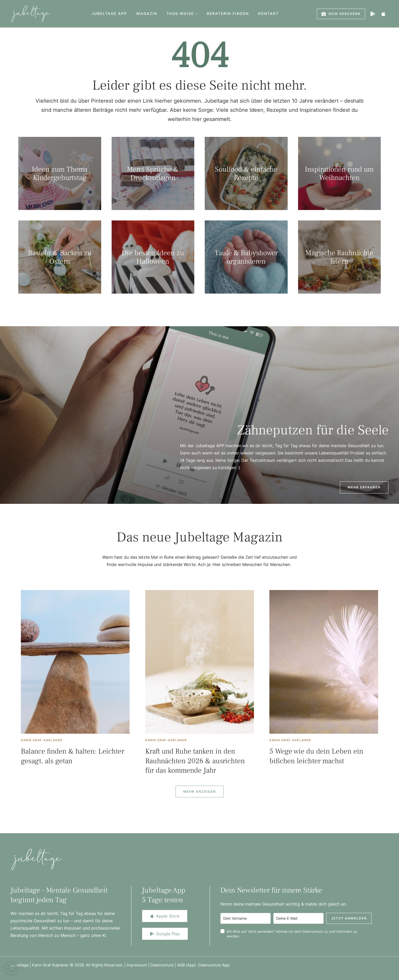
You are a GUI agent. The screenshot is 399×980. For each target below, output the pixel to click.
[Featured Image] (75, 662)
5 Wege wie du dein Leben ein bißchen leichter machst (316, 756)
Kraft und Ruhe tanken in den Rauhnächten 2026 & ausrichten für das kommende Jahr (195, 761)
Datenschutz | (164, 965)
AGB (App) (188, 965)
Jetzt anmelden (349, 918)
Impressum (137, 965)
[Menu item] (109, 14)
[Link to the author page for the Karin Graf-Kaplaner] (42, 740)
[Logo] (31, 14)
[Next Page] (200, 792)
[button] (197, 14)
